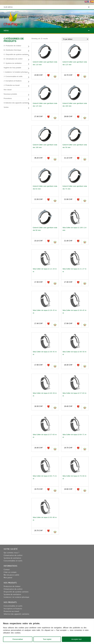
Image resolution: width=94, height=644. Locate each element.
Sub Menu (8, 7)
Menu (6, 31)
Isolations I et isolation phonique (16, 597)
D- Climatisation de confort (13, 59)
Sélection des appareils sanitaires (16, 614)
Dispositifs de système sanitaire (16, 592)
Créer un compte (10, 572)
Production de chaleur (12, 586)
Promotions (8, 98)
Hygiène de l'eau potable (12, 68)
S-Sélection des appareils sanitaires (16, 103)
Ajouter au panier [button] (55, 76)
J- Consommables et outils (13, 76)
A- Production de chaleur (12, 46)
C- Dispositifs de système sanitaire (16, 54)
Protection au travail (11, 611)
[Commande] (75, 39)
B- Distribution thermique (12, 50)
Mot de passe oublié (11, 575)
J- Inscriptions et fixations (13, 81)
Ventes (6, 107)
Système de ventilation (12, 558)
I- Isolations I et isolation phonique (16, 72)
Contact (7, 570)
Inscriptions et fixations (13, 609)
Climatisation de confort (13, 555)
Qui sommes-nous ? (11, 553)
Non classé (8, 90)
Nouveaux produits (10, 94)
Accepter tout (76, 639)
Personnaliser (18, 639)
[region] (47, 632)
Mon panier (8, 578)
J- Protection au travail (12, 85)
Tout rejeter (47, 639)
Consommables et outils (13, 561)
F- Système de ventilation (13, 63)
